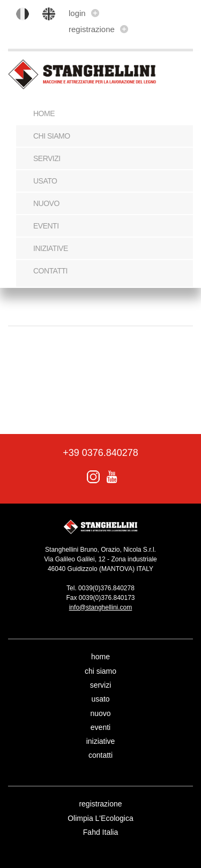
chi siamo (52, 136)
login (84, 13)
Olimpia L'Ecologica (100, 818)
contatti (50, 271)
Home (44, 113)
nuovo (46, 203)
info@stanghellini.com (101, 607)
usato (45, 181)
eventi (46, 226)
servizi (47, 158)
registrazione (98, 29)
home (100, 657)
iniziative (51, 248)
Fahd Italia (100, 832)
